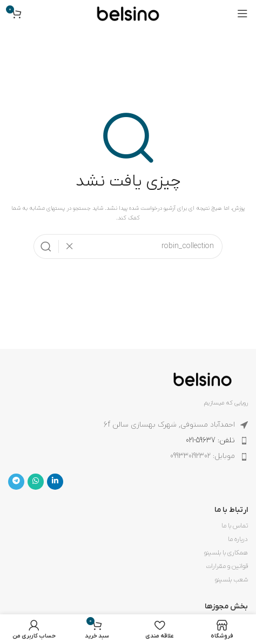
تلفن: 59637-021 (210, 440)
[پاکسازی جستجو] (66, 246)
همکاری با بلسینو (226, 553)
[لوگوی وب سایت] (128, 13)
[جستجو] (128, 246)
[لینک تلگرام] (16, 482)
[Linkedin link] (55, 482)
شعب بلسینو (231, 580)
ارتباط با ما (231, 510)
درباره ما (238, 539)
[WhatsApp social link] (36, 482)
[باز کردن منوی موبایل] (242, 13)
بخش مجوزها (226, 607)
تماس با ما (235, 526)
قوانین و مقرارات (227, 566)
